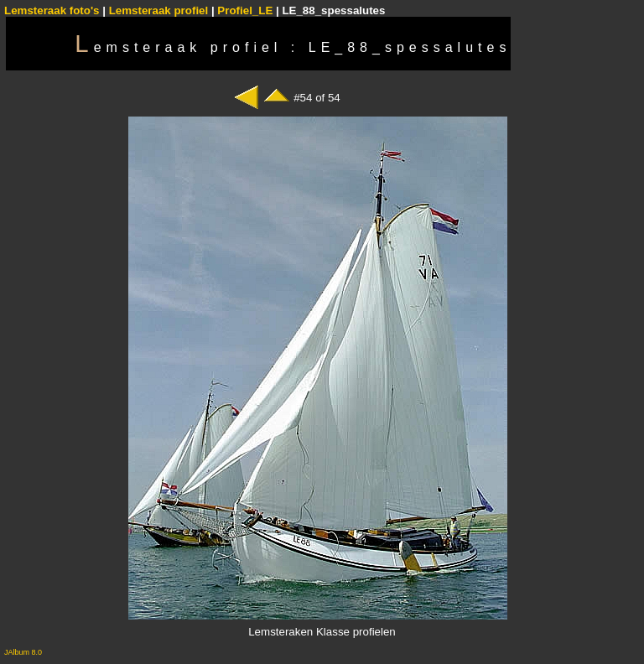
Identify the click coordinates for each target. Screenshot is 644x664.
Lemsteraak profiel (160, 10)
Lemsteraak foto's (52, 10)
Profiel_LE (245, 10)
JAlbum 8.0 (23, 652)
